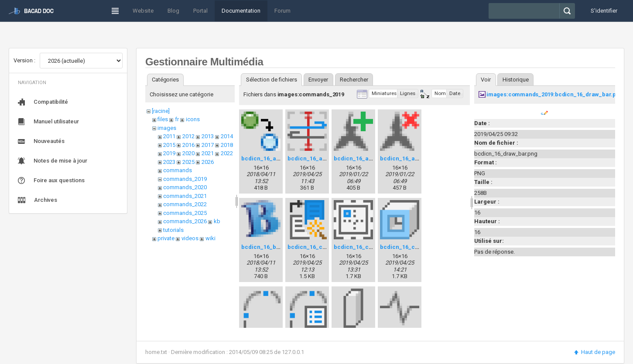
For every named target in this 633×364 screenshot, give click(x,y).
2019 (169, 153)
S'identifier (604, 11)
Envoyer (318, 80)
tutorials (173, 230)
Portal (200, 11)
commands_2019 (185, 179)
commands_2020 (185, 187)
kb (217, 221)
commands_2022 (185, 204)
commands (178, 170)
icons (193, 119)
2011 (169, 136)
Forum (282, 11)
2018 (227, 145)
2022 (227, 153)
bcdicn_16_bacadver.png (276, 247)
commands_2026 (185, 221)
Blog (173, 11)
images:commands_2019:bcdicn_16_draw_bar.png (555, 94)
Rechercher (354, 80)
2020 (188, 153)
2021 (208, 153)
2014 (227, 136)
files (163, 119)
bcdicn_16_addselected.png (280, 158)
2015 (169, 145)
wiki (210, 238)
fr (177, 119)
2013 (208, 136)
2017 (208, 145)
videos (190, 238)
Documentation (241, 11)
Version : (24, 60)
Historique (516, 80)
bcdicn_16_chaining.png (414, 247)
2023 (169, 162)
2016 (188, 145)
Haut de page (594, 352)
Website (143, 11)
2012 (188, 136)
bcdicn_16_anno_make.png (372, 158)
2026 (208, 162)
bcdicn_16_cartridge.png (369, 247)
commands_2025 (185, 213)
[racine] (161, 111)
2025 (188, 162)
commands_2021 (185, 196)
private (166, 238)
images (167, 128)
